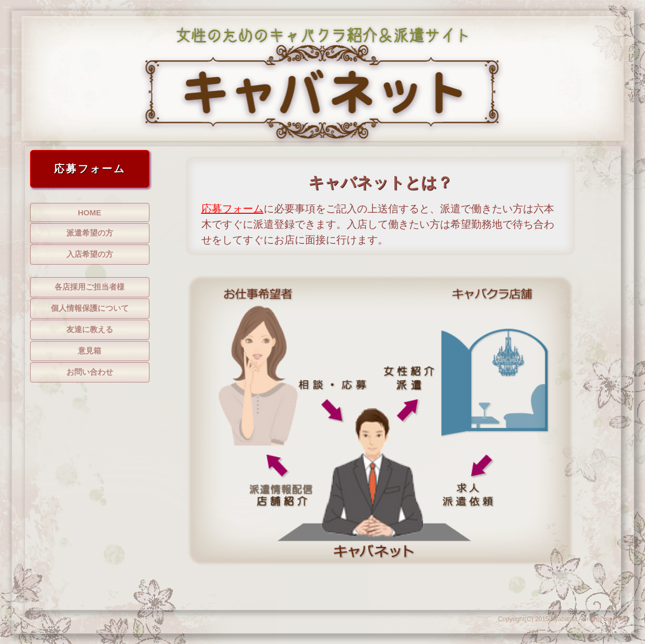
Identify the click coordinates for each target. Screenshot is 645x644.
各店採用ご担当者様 (90, 287)
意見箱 (90, 351)
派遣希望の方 (90, 233)
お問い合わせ (90, 372)
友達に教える (90, 329)
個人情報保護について (90, 308)
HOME (90, 213)
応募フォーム (232, 209)
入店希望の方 (90, 254)
